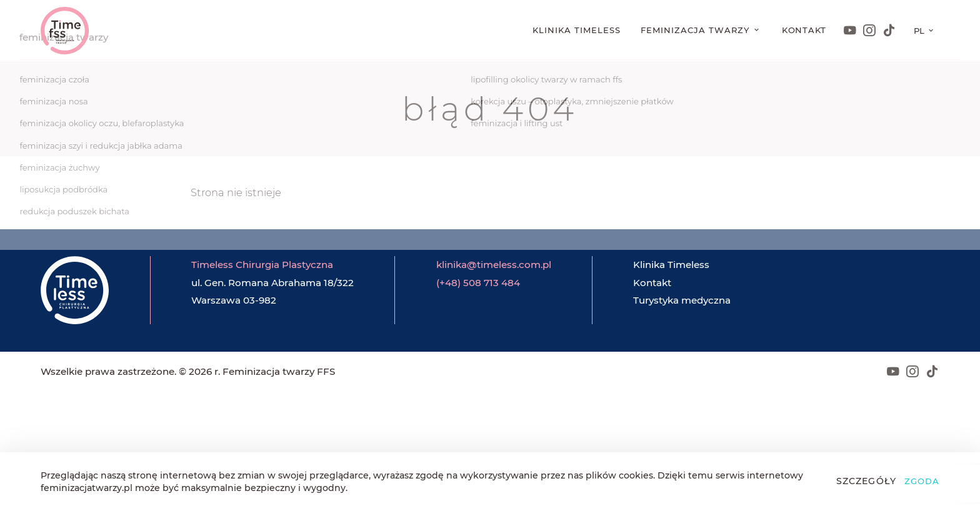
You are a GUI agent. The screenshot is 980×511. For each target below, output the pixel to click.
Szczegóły (866, 481)
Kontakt (804, 30)
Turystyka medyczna (682, 300)
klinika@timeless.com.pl (494, 265)
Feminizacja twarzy (697, 30)
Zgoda (922, 481)
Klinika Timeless (577, 30)
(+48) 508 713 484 (478, 283)
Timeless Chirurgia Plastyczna (262, 265)
